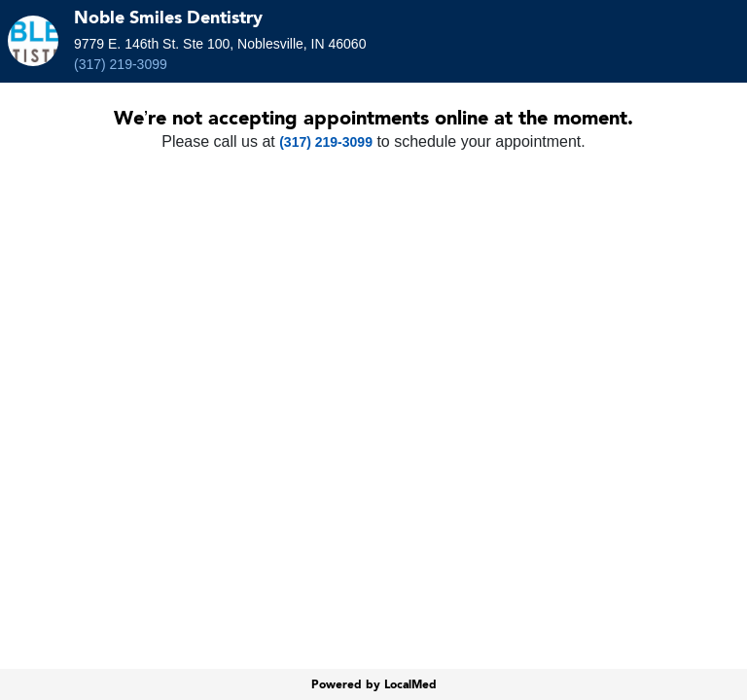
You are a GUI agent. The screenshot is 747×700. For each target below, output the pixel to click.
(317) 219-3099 (121, 64)
